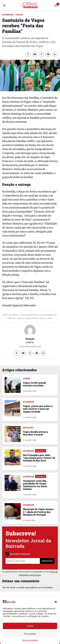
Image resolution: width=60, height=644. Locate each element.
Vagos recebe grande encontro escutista (35, 384)
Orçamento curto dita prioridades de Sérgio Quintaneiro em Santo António (35, 485)
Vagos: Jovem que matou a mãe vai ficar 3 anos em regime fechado (38, 409)
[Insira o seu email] (23, 561)
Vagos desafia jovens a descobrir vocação (35, 433)
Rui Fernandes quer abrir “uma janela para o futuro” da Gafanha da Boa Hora (39, 458)
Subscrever (47, 561)
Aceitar (30, 626)
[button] (56, 602)
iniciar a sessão (17, 588)
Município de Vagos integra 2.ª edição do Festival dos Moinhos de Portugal (38, 512)
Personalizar (30, 634)
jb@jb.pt (30, 342)
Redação (30, 339)
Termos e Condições (30, 640)
